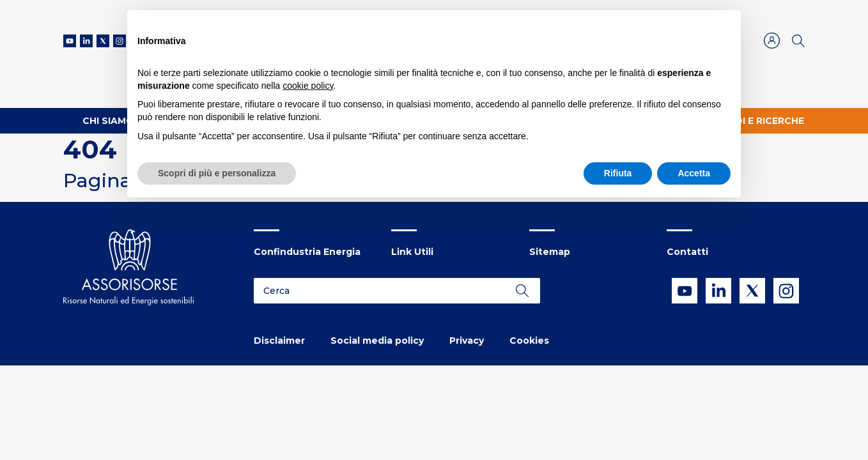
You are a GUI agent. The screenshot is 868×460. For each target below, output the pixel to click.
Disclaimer (279, 341)
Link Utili (412, 252)
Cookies (529, 341)
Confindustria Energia (307, 252)
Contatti (687, 252)
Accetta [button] (694, 173)
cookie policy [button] (308, 86)
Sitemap (550, 252)
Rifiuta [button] (618, 173)
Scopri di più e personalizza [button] (217, 173)
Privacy (467, 341)
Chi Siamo (108, 121)
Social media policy (377, 341)
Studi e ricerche (759, 121)
